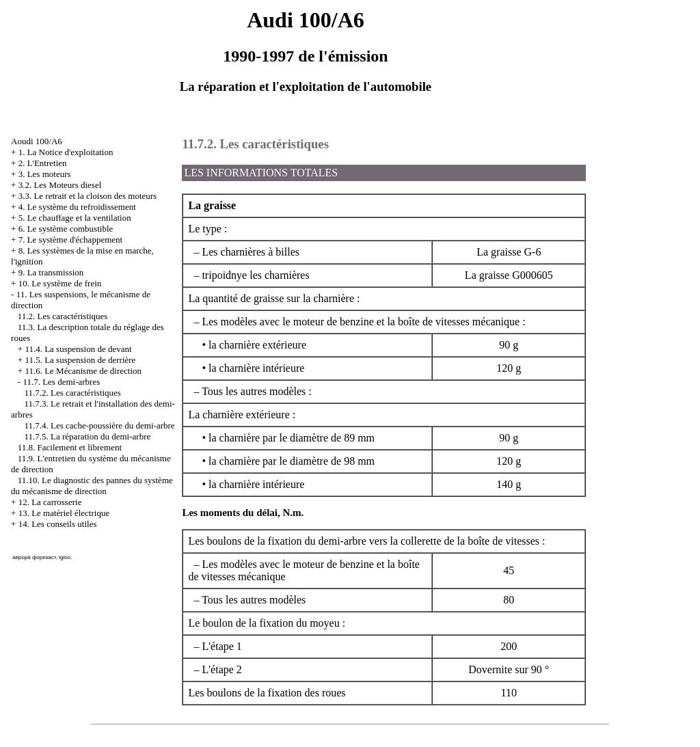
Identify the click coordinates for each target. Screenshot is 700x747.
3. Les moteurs (45, 174)
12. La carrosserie (50, 502)
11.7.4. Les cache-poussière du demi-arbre (100, 425)
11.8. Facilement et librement (70, 447)
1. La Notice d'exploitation (66, 152)
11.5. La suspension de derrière (80, 360)
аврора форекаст (34, 557)
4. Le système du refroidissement (77, 207)
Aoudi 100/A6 (37, 141)
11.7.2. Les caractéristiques (73, 393)
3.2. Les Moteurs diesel (60, 185)
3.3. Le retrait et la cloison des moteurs (88, 196)
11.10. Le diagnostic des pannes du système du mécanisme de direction (92, 486)
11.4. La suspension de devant (78, 349)
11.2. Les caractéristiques (63, 316)
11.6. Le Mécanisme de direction (83, 371)
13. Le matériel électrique (64, 513)
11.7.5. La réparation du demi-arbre (88, 436)
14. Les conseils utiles (58, 524)
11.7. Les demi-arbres (61, 382)
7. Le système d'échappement (71, 240)
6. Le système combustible (66, 229)
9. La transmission (51, 272)
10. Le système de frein (60, 283)
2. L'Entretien (43, 163)
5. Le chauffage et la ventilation (75, 218)
